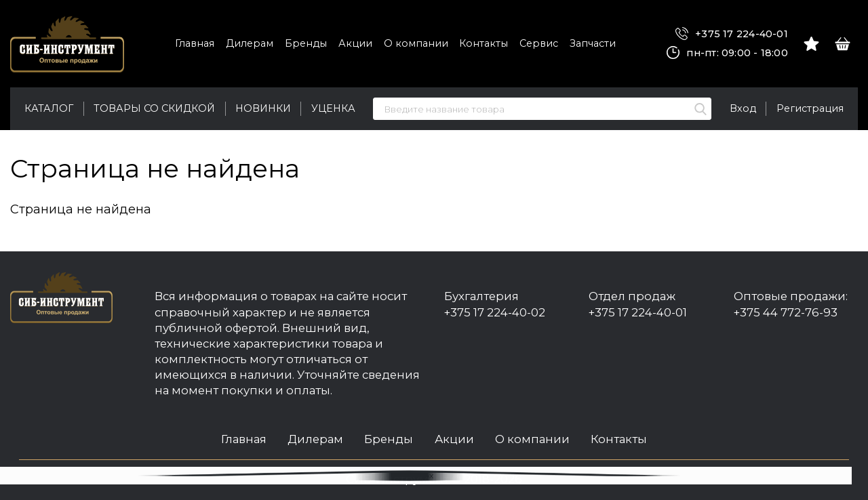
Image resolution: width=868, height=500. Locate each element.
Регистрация (810, 108)
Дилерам (250, 43)
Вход (743, 108)
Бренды (306, 43)
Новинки (263, 108)
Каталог (49, 108)
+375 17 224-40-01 (732, 34)
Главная (195, 43)
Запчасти (593, 43)
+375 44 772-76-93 (786, 312)
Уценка (333, 108)
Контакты (484, 43)
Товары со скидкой (154, 108)
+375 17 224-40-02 (495, 312)
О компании (416, 43)
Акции (355, 43)
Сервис (539, 43)
